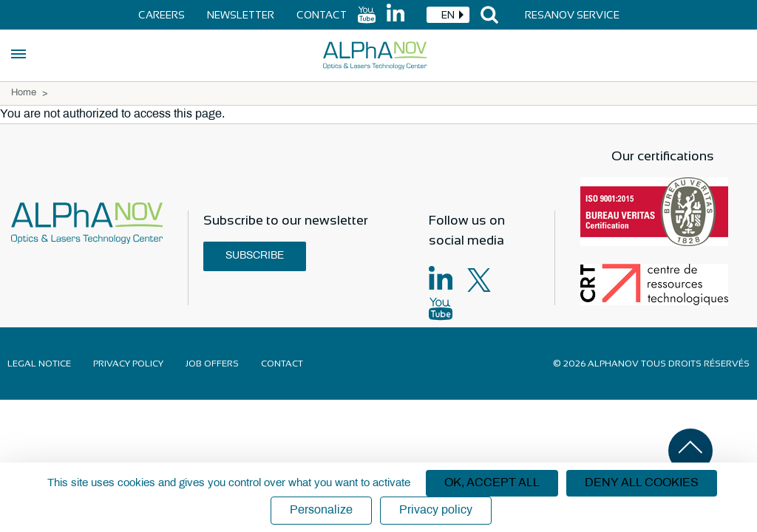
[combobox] (448, 15)
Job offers (212, 364)
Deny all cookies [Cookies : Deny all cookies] (642, 483)
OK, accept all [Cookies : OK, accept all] (492, 483)
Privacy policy (128, 364)
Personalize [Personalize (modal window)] (321, 510)
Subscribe (255, 256)
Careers (162, 15)
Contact (322, 15)
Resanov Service (572, 15)
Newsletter (241, 15)
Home (24, 93)
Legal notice (39, 364)
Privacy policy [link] (436, 510)
